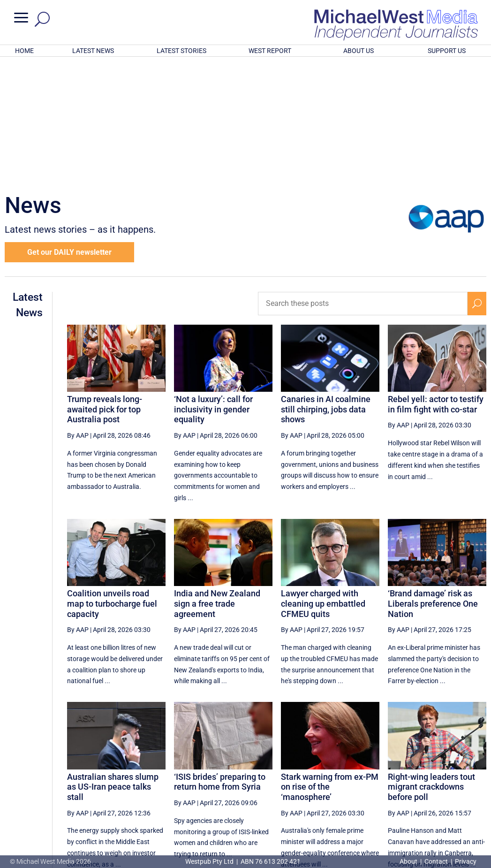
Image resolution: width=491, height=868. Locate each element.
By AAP (78, 312)
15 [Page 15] (385, 781)
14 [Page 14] (362, 781)
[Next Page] (455, 780)
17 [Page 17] (433, 781)
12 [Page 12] (315, 781)
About (409, 861)
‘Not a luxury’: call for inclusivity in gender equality (213, 286)
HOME (24, 51)
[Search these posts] (363, 181)
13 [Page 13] (338, 781)
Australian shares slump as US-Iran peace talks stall (113, 664)
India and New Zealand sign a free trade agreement (217, 480)
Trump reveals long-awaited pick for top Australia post (105, 286)
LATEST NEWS (93, 51)
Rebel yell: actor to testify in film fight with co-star (436, 281)
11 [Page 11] (291, 781)
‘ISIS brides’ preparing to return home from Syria (220, 659)
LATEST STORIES (181, 51)
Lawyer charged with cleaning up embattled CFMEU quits (323, 480)
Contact (436, 861)
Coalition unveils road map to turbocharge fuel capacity (112, 480)
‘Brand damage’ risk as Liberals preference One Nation (433, 480)
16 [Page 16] (409, 781)
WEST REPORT (270, 51)
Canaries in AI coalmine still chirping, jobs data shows (326, 286)
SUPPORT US (447, 51)
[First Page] (249, 780)
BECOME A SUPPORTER (444, 812)
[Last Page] (476, 780)
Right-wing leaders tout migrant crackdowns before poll (431, 664)
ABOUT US (359, 51)
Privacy (466, 861)
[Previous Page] (269, 780)
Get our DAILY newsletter (69, 129)
